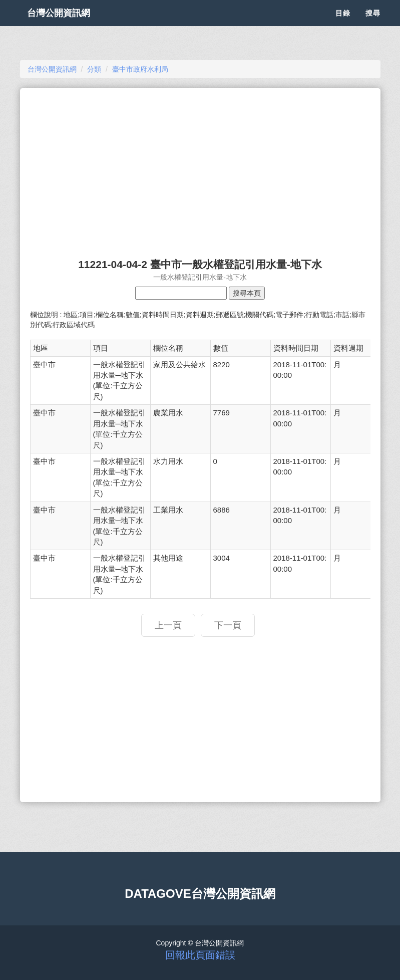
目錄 (343, 25)
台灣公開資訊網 (69, 25)
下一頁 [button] (228, 625)
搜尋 (373, 25)
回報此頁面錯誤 (200, 955)
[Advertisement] (200, 168)
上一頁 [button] (168, 625)
